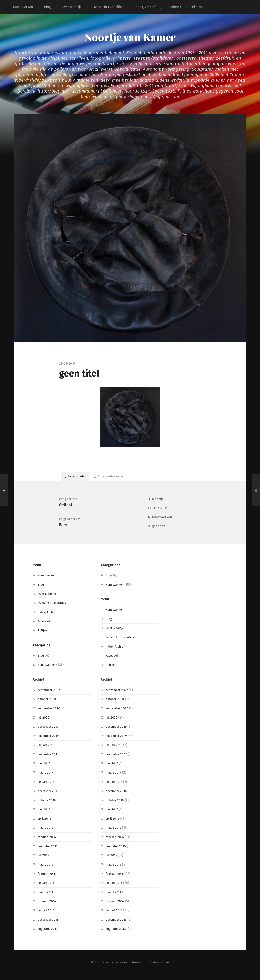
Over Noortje (72, 7)
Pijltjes (197, 7)
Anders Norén (160, 967)
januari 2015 (47, 888)
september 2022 (50, 695)
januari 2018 (47, 750)
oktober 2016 (48, 805)
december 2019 (49, 731)
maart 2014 (46, 897)
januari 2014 (47, 915)
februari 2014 (48, 906)
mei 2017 (44, 768)
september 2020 (50, 713)
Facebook (174, 7)
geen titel (159, 528)
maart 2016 (46, 833)
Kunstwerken (23, 7)
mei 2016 (44, 814)
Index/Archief (145, 7)
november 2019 (49, 741)
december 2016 (49, 796)
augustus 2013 (48, 934)
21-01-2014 (160, 510)
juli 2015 (43, 860)
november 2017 (49, 759)
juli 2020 (44, 722)
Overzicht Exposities (108, 7)
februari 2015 (48, 878)
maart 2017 (46, 777)
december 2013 (49, 925)
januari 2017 (47, 787)
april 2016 (45, 823)
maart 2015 (46, 869)
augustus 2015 (48, 851)
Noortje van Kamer (130, 37)
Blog (47, 7)
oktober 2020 (48, 704)
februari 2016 (48, 842)
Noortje (158, 501)
